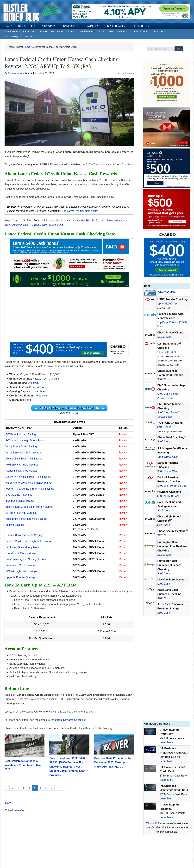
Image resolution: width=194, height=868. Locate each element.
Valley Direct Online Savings (22, 447)
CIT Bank (57, 225)
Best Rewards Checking (71, 721)
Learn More (167, 742)
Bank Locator (37, 387)
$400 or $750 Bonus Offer (172, 486)
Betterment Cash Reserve (20, 566)
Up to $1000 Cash (168, 457)
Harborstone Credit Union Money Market (29, 483)
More (8, 804)
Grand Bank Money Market (21, 554)
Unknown (33, 383)
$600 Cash (164, 613)
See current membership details (80, 211)
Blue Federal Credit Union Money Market (29, 507)
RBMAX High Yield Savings (21, 572)
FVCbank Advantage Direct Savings (26, 441)
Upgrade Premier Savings (20, 578)
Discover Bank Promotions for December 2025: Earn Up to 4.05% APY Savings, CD (113, 763)
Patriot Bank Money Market (21, 471)
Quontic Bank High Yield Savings (25, 536)
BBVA (45, 225)
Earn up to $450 (167, 352)
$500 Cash (164, 379)
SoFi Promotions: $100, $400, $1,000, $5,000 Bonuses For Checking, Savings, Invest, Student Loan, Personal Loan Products (67, 767)
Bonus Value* (155, 823)
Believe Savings (15, 526)
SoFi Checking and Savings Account (26, 560)
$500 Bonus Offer (168, 471)
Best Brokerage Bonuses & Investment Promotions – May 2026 (23, 766)
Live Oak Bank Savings (19, 495)
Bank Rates (20, 811)
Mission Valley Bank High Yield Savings (28, 477)
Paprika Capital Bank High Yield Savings (29, 542)
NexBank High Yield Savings (22, 465)
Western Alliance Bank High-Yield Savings (30, 489)
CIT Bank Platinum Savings (21, 435)
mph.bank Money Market (20, 501)
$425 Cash (164, 511)
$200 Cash (164, 584)
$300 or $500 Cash (169, 496)
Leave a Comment (125, 73)
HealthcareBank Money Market (23, 548)
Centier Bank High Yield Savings (24, 459)
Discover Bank (20, 225)
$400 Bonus (164, 427)
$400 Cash (164, 441)
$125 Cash (164, 525)
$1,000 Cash (165, 555)
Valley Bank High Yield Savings (23, 453)
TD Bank (35, 225)
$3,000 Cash (165, 337)
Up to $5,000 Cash (168, 304)
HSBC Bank (90, 221)
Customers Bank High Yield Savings (26, 519)
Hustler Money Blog (32, 12)
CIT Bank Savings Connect (21, 513)
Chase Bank (106, 221)
